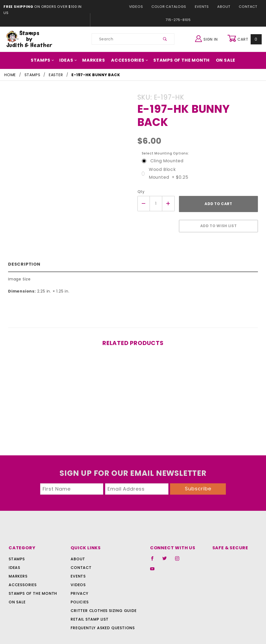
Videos (106, 7)
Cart (245, 26)
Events (170, 7)
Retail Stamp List (90, 601)
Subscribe (198, 471)
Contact (215, 7)
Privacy (79, 576)
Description (23, 248)
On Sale (221, 47)
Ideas (71, 47)
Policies (80, 584)
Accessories (130, 47)
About (191, 7)
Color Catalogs (138, 7)
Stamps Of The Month (179, 47)
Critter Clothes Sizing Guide (102, 593)
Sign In (208, 25)
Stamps (47, 47)
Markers (96, 47)
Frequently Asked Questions (102, 610)
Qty (141, 179)
